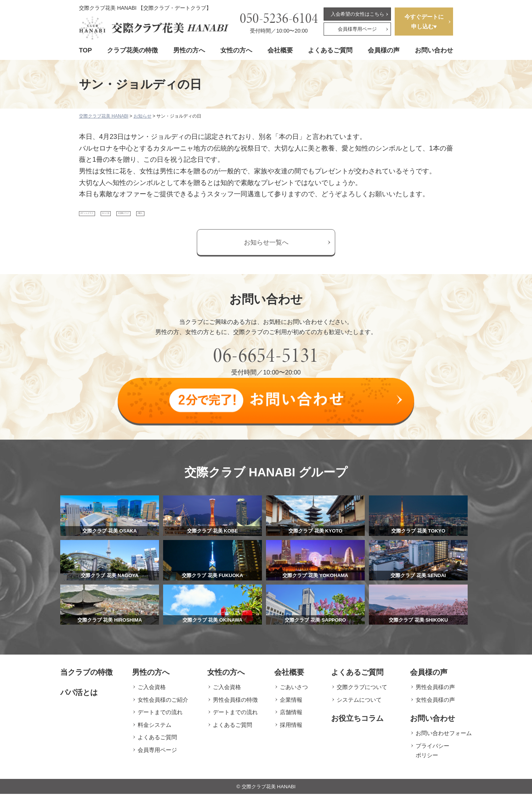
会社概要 (280, 50)
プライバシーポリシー (432, 754)
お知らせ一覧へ (266, 250)
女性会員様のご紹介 (163, 703)
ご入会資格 (152, 691)
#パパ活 (148, 217)
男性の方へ (189, 50)
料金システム (155, 729)
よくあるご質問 (330, 50)
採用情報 (291, 729)
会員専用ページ (157, 754)
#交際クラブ (190, 217)
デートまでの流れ (160, 716)
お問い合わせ (434, 50)
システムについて (359, 703)
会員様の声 (384, 50)
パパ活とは (79, 697)
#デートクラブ (103, 217)
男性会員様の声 (435, 691)
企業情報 (291, 703)
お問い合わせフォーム (444, 737)
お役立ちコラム (357, 722)
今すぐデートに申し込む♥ (424, 22)
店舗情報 (291, 716)
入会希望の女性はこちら (357, 14)
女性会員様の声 (435, 703)
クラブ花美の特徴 (132, 50)
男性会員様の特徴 (235, 703)
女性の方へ (236, 50)
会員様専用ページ (357, 29)
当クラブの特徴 (86, 676)
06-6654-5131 (266, 363)
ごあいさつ (294, 691)
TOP (85, 50)
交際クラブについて (362, 691)
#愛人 (229, 217)
